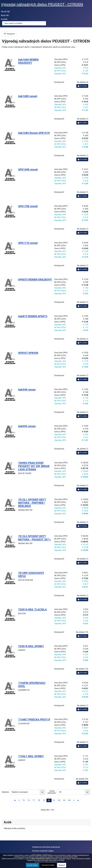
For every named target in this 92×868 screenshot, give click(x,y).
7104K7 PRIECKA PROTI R (34, 720)
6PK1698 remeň (28, 170)
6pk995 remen (27, 426)
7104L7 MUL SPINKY (31, 756)
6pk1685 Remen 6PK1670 (34, 133)
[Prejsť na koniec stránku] (78, 800)
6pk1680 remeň (28, 96)
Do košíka (82, 86)
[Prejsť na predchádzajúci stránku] (19, 800)
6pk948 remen (27, 390)
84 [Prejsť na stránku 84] (69, 800)
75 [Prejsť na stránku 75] (24, 800)
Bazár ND (5, 15)
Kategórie (9, 34)
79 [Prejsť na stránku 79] (44, 800)
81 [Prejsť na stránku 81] (54, 800)
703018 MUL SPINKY (31, 646)
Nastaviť (62, 865)
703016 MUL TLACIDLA (32, 610)
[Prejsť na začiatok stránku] (15, 800)
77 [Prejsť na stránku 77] (34, 800)
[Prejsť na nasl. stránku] (74, 800)
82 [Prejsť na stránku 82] (59, 800)
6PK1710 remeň (28, 243)
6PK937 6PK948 (28, 353)
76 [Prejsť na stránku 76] (29, 800)
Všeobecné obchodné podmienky (46, 847)
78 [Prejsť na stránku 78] (39, 800)
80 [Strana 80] (49, 800)
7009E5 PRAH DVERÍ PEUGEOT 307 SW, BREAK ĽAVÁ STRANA (34, 466)
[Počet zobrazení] (74, 792)
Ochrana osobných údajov (43, 851)
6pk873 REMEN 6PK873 (33, 316)
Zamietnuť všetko (48, 865)
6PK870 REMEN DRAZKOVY (35, 280)
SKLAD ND (5, 12)
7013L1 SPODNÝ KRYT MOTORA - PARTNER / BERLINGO (32, 503)
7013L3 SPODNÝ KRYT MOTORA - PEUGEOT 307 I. (35, 538)
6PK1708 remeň (28, 206)
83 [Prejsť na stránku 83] (64, 800)
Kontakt (4, 19)
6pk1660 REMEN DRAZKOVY (28, 61)
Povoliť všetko (32, 865)
